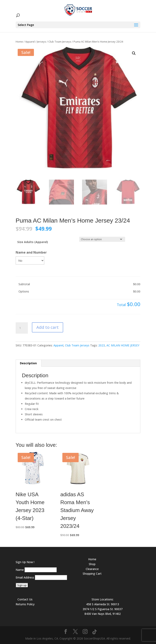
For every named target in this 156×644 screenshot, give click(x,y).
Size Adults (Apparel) (33, 242)
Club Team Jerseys (60, 42)
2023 (102, 345)
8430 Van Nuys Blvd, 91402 (103, 614)
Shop (92, 564)
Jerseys (42, 42)
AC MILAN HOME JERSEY (123, 345)
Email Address (25, 577)
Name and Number (31, 252)
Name (20, 570)
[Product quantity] (22, 328)
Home (19, 42)
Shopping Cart (92, 574)
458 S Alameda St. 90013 (103, 604)
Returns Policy (25, 604)
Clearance (92, 569)
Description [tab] (28, 363)
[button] (134, 53)
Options (24, 291)
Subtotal (24, 284)
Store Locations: (103, 599)
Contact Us (25, 599)
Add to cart (48, 327)
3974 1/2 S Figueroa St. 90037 (103, 609)
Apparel (30, 42)
